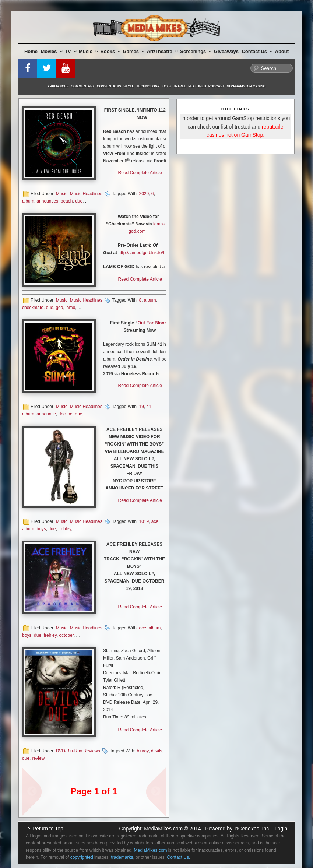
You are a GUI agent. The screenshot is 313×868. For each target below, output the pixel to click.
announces (47, 201)
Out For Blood (152, 323)
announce (46, 414)
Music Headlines (86, 194)
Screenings (196, 51)
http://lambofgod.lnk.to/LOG (145, 253)
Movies (52, 51)
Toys (166, 86)
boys (41, 529)
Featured (197, 86)
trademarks (122, 857)
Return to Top (48, 829)
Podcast (217, 86)
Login (281, 829)
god (59, 308)
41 (149, 407)
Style (129, 86)
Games (134, 51)
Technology (148, 86)
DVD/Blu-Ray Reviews (78, 751)
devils (157, 751)
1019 (144, 521)
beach (67, 201)
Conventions (109, 86)
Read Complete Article (140, 173)
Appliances (58, 86)
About (282, 51)
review (38, 758)
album (28, 201)
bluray (143, 751)
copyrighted (82, 857)
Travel (180, 86)
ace (155, 521)
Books (110, 51)
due (79, 201)
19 (141, 407)
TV (71, 51)
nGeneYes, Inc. (253, 829)
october (66, 635)
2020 (144, 194)
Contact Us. (179, 857)
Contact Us (257, 51)
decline (66, 414)
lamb (70, 308)
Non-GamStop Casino (246, 86)
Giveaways (226, 51)
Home (31, 51)
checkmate (33, 308)
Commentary (83, 86)
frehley (65, 529)
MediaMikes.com (163, 829)
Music (88, 51)
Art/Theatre (162, 51)
